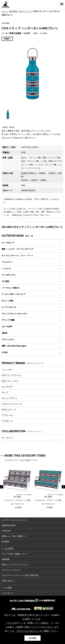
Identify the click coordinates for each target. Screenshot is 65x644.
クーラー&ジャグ (9, 307)
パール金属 (7, 588)
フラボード (7, 421)
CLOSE (33, 638)
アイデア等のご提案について (14, 554)
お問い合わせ (7, 581)
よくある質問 (7, 549)
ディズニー (7, 438)
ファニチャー (7, 262)
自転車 (4, 333)
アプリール (7, 415)
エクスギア (7, 387)
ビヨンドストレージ (12, 404)
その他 (4, 352)
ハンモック (6, 268)
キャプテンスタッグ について (15, 520)
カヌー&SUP (7, 326)
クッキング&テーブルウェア (13, 294)
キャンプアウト (10, 398)
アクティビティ (8, 339)
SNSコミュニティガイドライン (15, 565)
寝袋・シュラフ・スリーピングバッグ (17, 249)
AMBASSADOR (9, 526)
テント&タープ (8, 243)
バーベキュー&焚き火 (11, 288)
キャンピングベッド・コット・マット (17, 255)
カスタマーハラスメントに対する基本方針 (20, 575)
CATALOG (6, 531)
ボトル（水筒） (8, 301)
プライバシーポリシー (11, 570)
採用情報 (6, 559)
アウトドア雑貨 (8, 320)
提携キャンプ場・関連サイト (14, 536)
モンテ (5, 392)
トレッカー (7, 370)
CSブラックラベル (11, 375)
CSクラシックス (10, 381)
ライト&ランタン (9, 275)
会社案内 (6, 542)
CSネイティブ (9, 410)
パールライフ (7, 593)
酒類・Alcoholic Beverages (14, 346)
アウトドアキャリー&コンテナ (14, 314)
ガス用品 (5, 281)
